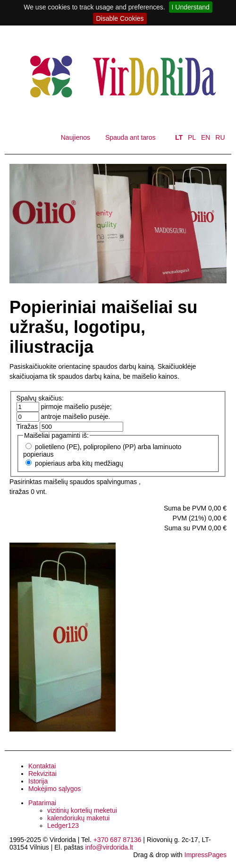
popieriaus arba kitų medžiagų (79, 463)
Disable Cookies (120, 18)
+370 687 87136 (118, 840)
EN (206, 137)
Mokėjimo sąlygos (55, 789)
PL (192, 137)
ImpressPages (206, 855)
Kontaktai (42, 766)
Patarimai (42, 803)
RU (220, 137)
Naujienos (76, 137)
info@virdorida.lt (109, 847)
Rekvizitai (42, 774)
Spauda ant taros (131, 137)
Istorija (38, 781)
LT (179, 137)
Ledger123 (63, 825)
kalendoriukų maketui (78, 818)
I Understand (191, 7)
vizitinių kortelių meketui (82, 810)
